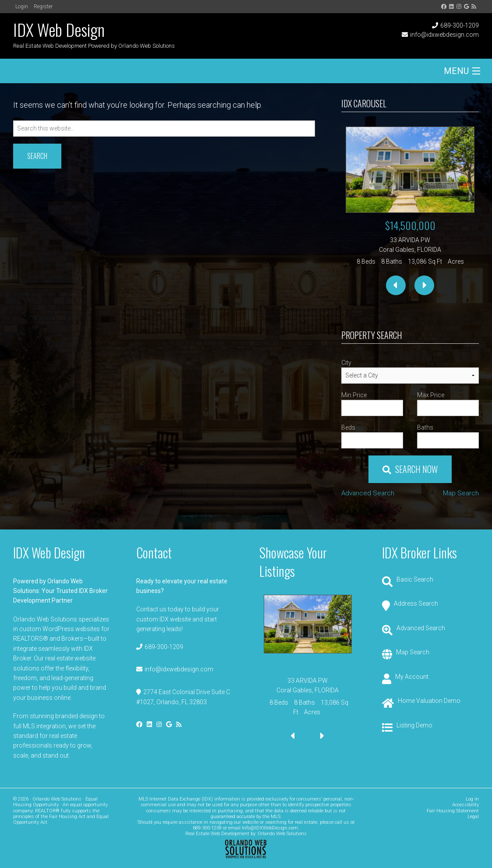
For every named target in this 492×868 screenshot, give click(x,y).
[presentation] (396, 285)
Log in (472, 799)
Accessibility (465, 805)
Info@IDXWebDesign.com (270, 828)
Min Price (354, 395)
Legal (473, 817)
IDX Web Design (59, 29)
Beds (348, 427)
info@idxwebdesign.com (444, 35)
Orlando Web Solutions (282, 834)
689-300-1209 (460, 25)
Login (22, 7)
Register (43, 7)
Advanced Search (368, 493)
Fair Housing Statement (453, 811)
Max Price (431, 395)
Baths (425, 427)
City (346, 363)
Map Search (461, 493)
